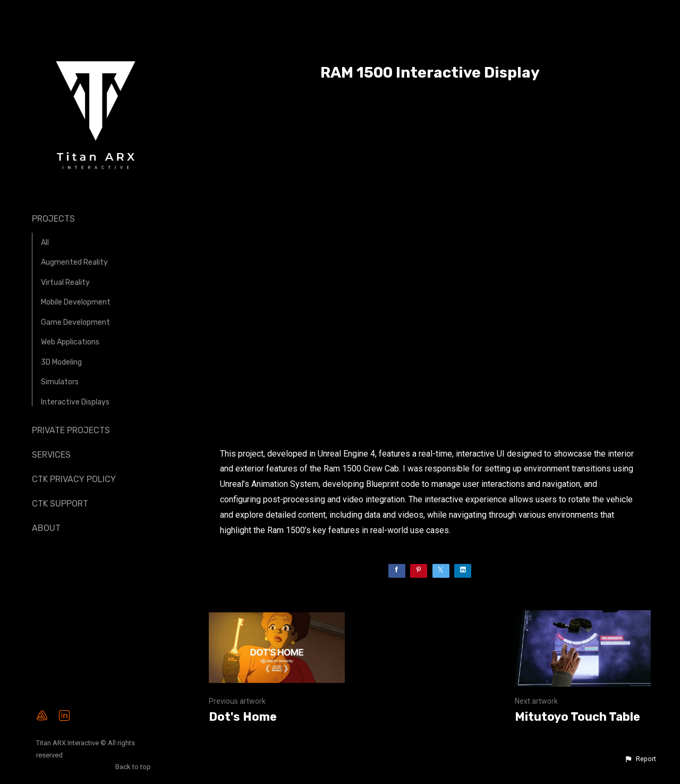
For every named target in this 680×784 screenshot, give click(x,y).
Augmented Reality (74, 262)
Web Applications (70, 342)
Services (51, 455)
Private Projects (71, 430)
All (45, 243)
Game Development (75, 322)
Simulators (60, 382)
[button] (640, 759)
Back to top (134, 767)
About (46, 528)
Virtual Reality (65, 283)
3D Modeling (61, 362)
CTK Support (60, 504)
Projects (53, 219)
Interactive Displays (75, 402)
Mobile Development (76, 302)
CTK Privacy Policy (74, 479)
